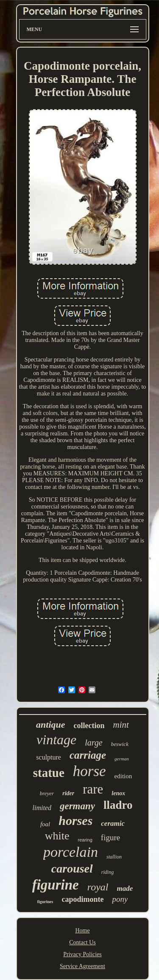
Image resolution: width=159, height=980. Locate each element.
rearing (85, 840)
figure (110, 837)
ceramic (113, 823)
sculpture (49, 757)
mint (121, 725)
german (122, 759)
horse (89, 771)
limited (42, 808)
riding (107, 872)
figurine (56, 885)
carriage (88, 755)
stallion (114, 857)
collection (89, 726)
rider (68, 793)
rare (93, 789)
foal (45, 824)
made (125, 888)
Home (82, 931)
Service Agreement (82, 966)
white (57, 836)
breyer (47, 793)
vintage (56, 740)
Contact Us (82, 942)
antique (50, 724)
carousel (72, 868)
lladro (118, 805)
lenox (118, 793)
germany (77, 806)
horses (75, 820)
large (93, 743)
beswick (120, 744)
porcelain (71, 852)
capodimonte (82, 899)
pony (120, 899)
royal (98, 887)
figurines (45, 902)
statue (49, 773)
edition (123, 776)
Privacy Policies (82, 954)
